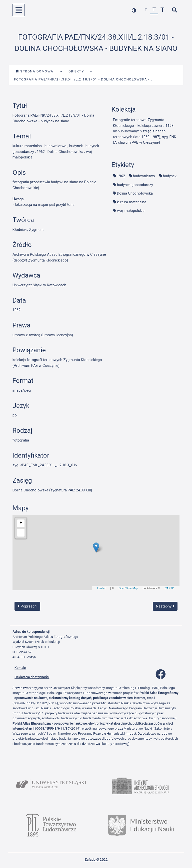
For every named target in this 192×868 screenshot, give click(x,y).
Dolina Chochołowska (135, 193)
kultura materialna (132, 202)
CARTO (169, 588)
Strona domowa (34, 71)
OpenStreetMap (128, 588)
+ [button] (21, 523)
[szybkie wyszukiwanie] (174, 10)
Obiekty (76, 71)
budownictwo (144, 176)
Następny (165, 606)
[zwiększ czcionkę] (162, 10)
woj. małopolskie (131, 211)
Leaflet (101, 588)
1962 (121, 176)
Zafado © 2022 (96, 859)
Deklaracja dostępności (32, 677)
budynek (170, 176)
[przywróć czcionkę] (154, 10)
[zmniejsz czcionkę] (146, 10)
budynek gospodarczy (135, 185)
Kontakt (20, 668)
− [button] (21, 532)
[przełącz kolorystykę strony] (134, 10)
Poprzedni (27, 606)
